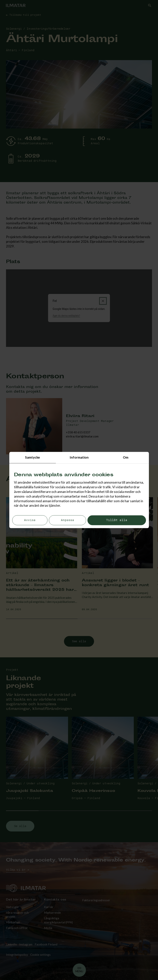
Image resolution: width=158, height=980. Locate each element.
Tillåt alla (117, 520)
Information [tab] (79, 457)
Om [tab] (126, 457)
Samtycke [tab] (32, 457)
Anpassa (67, 520)
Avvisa (30, 520)
